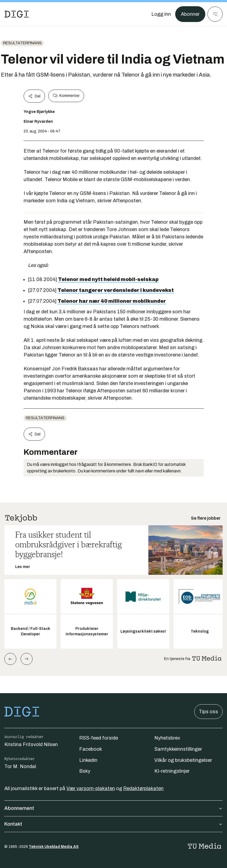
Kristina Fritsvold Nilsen (31, 744)
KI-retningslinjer (172, 771)
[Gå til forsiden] (17, 14)
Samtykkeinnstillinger (178, 749)
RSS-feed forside (99, 738)
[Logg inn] (161, 14)
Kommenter (66, 96)
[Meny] (215, 14)
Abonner (190, 14)
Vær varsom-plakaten (91, 788)
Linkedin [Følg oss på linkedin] (88, 760)
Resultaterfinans (22, 43)
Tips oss (208, 712)
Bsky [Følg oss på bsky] (85, 771)
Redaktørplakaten (143, 788)
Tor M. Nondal (20, 766)
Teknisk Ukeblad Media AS (54, 847)
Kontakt (114, 824)
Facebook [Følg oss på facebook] (91, 749)
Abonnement (114, 808)
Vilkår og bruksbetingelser (183, 760)
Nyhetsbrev (167, 738)
